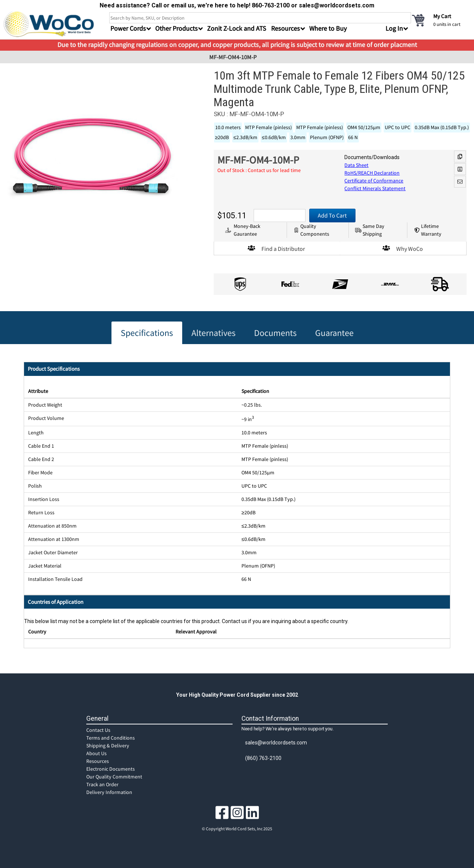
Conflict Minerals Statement (375, 188)
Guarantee (334, 333)
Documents (275, 333)
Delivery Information (109, 792)
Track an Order (102, 784)
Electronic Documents (111, 769)
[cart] (441, 20)
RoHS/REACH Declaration (372, 173)
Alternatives (213, 333)
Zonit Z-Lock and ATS (237, 28)
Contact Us (98, 730)
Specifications (147, 333)
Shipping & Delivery (108, 746)
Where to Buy (328, 28)
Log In (394, 28)
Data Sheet (356, 165)
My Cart (442, 16)
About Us (96, 753)
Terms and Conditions (111, 738)
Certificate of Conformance (374, 181)
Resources (98, 761)
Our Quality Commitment (114, 777)
